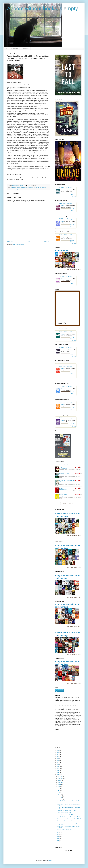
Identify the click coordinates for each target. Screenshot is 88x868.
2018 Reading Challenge (66, 366)
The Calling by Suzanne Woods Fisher (66, 815)
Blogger (50, 860)
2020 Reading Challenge (66, 332)
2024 (58, 754)
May (59, 791)
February (60, 797)
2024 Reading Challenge (66, 203)
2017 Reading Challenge (66, 386)
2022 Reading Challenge (66, 235)
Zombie (27, 189)
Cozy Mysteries (25, 48)
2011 (58, 837)
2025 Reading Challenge (66, 187)
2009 (58, 841)
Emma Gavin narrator (15, 187)
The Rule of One (63, 495)
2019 (58, 764)
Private (61, 467)
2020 (58, 762)
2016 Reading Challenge (66, 402)
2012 (58, 835)
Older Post (47, 242)
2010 (58, 839)
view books (74, 196)
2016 (58, 771)
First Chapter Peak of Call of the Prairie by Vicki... (69, 817)
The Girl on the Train (64, 474)
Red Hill (39, 187)
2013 (58, 833)
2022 (58, 758)
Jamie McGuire (24, 187)
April (59, 793)
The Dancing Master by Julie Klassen (66, 821)
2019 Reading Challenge (66, 347)
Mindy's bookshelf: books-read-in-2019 (68, 465)
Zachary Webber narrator (20, 189)
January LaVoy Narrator (32, 187)
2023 (58, 756)
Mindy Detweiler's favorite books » (74, 270)
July (59, 787)
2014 (58, 775)
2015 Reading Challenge (66, 418)
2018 (58, 767)
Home (7, 48)
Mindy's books (62, 250)
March (59, 795)
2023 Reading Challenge (66, 219)
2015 (58, 773)
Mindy (62, 190)
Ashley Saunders (64, 496)
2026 (58, 750)
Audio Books (15, 48)
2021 (58, 760)
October (60, 781)
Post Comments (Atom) (19, 244)
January (60, 799)
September (60, 783)
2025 (58, 752)
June (59, 789)
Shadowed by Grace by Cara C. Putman (67, 811)
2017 (58, 769)
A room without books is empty (42, 8)
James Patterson (64, 468)
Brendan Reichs (63, 490)
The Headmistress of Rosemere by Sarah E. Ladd (69, 819)
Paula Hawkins (63, 475)
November (60, 779)
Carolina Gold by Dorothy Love (65, 830)
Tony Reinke (63, 483)
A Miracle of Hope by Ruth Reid (65, 813)
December (60, 776)
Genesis (61, 488)
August (60, 785)
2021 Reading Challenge (66, 276)
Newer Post (10, 242)
